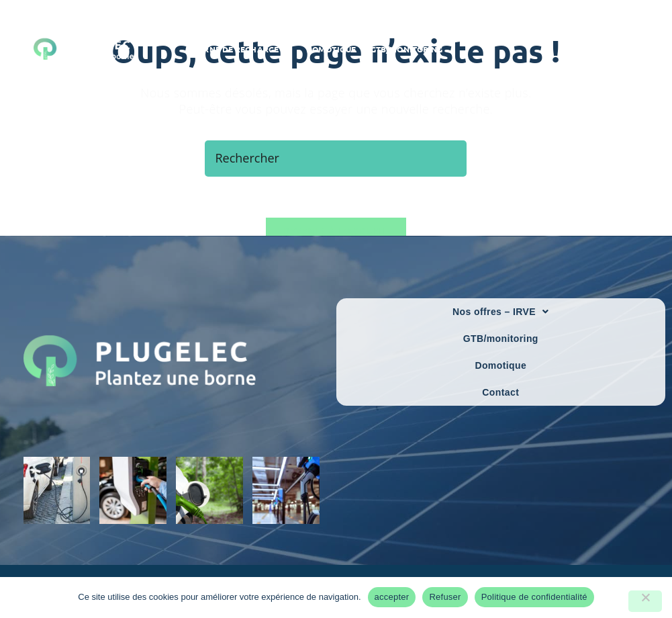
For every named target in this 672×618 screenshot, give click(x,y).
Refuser (445, 597)
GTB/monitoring (501, 339)
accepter (392, 597)
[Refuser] (645, 601)
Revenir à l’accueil (336, 231)
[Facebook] (614, 49)
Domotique (500, 365)
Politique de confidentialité (534, 597)
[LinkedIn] (634, 49)
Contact (500, 392)
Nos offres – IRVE (500, 312)
